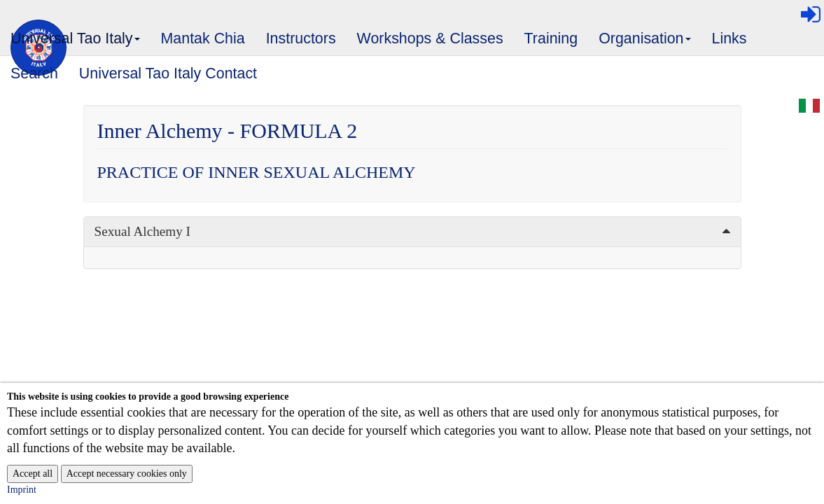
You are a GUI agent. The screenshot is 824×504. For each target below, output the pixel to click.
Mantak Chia (203, 38)
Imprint (22, 490)
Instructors (301, 38)
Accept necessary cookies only (127, 474)
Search (34, 73)
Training (551, 38)
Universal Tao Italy (76, 43)
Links (729, 38)
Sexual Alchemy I (142, 231)
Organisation (645, 43)
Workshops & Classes (430, 38)
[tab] (412, 231)
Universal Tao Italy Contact (168, 73)
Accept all (33, 474)
